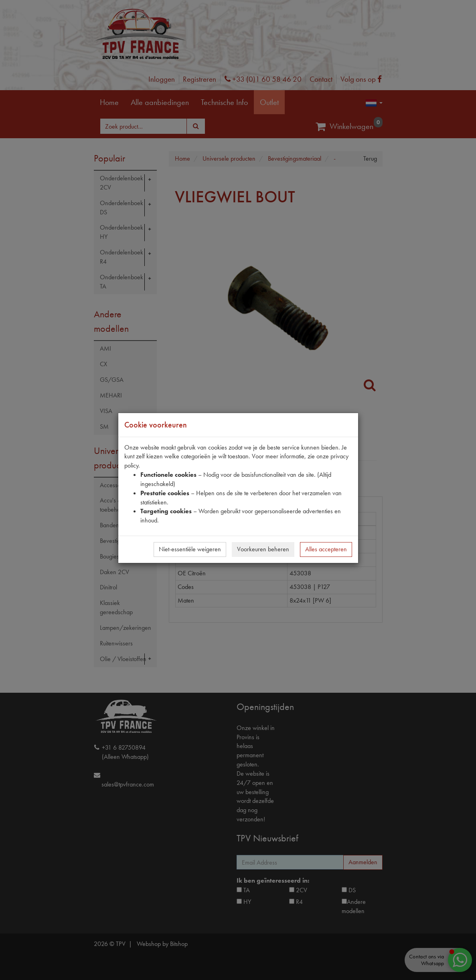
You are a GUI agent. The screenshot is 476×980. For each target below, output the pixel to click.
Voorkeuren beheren (263, 549)
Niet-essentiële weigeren (190, 549)
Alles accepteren (326, 549)
